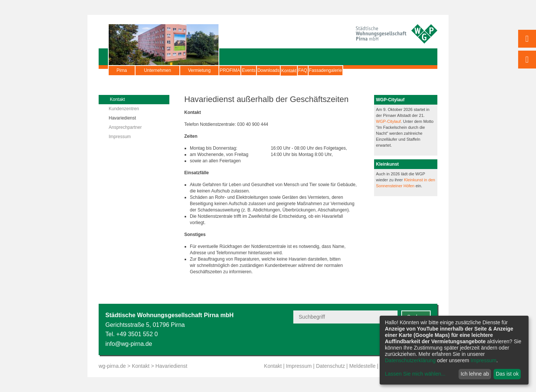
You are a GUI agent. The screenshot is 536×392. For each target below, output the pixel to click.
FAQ (365, 70)
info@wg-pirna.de (129, 344)
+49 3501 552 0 (137, 334)
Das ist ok (507, 374)
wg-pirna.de (112, 366)
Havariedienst (122, 118)
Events (270, 70)
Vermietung (199, 70)
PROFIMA (237, 70)
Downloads (303, 70)
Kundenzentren (124, 109)
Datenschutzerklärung (410, 360)
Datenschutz (331, 366)
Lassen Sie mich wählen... (415, 374)
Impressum (120, 137)
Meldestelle (362, 366)
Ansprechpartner (125, 127)
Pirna (122, 70)
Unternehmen (158, 70)
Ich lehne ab (475, 374)
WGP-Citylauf (388, 121)
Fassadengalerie (401, 70)
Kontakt (337, 74)
